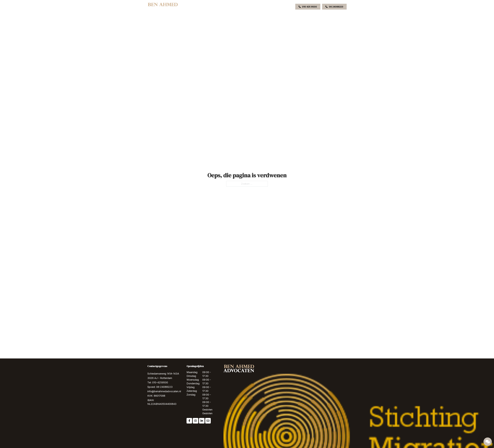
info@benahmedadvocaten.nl (164, 391)
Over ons (211, 7)
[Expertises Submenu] (230, 7)
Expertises (223, 7)
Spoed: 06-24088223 (160, 387)
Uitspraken (251, 7)
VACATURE (275, 7)
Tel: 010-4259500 (158, 382)
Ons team (239, 7)
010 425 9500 (308, 7)
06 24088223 (334, 7)
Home (201, 7)
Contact (263, 7)
